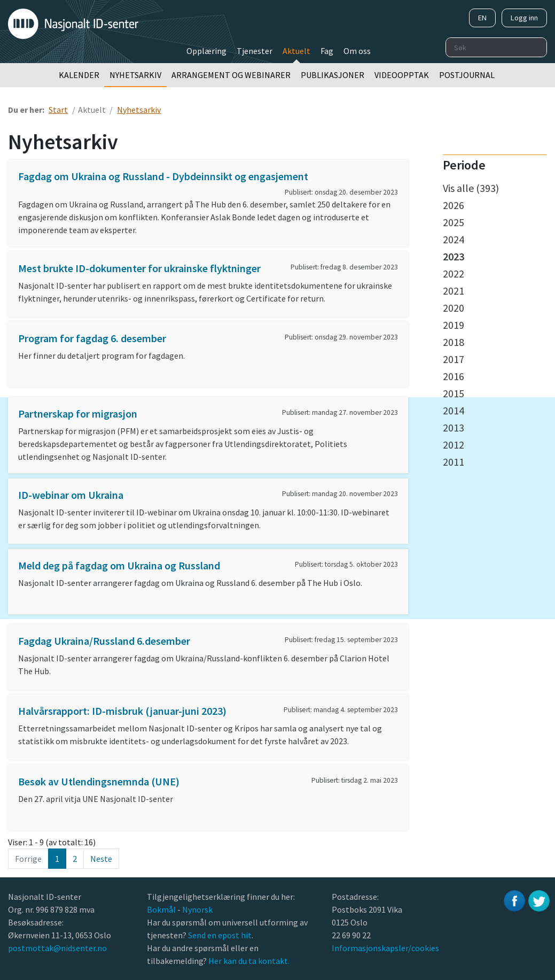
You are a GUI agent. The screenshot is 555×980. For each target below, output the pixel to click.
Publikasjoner (333, 75)
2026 (454, 205)
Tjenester (255, 51)
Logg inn (524, 18)
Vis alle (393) (471, 188)
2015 (454, 393)
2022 (454, 273)
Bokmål (162, 909)
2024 (454, 239)
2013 (454, 427)
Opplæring (206, 51)
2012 (454, 445)
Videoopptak (402, 75)
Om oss (357, 51)
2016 (454, 376)
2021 (454, 291)
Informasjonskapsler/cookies (385, 948)
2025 (454, 222)
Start (58, 110)
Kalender (79, 75)
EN (482, 18)
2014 (454, 410)
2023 (454, 256)
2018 (454, 342)
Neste (101, 859)
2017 (454, 359)
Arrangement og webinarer (231, 75)
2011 (454, 462)
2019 (454, 325)
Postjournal (467, 75)
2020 (454, 308)
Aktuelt (296, 51)
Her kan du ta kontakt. (248, 961)
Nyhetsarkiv (135, 75)
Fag (327, 51)
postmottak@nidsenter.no (57, 948)
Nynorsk (198, 909)
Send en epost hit (220, 935)
